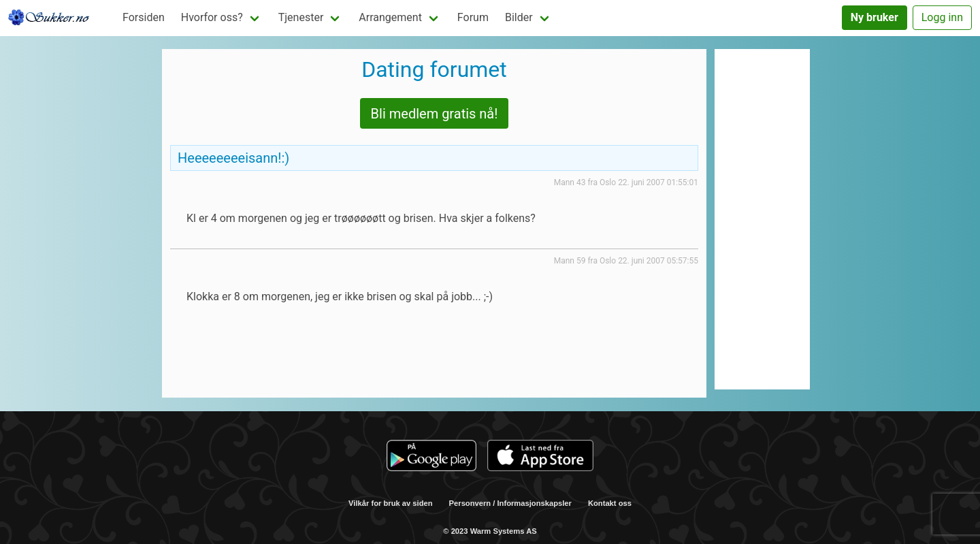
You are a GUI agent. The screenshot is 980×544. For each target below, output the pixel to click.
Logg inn (942, 17)
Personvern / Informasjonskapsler (510, 503)
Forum (473, 17)
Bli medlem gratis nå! (435, 114)
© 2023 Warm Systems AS (490, 531)
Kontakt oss (610, 503)
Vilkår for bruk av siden (391, 503)
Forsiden (144, 17)
